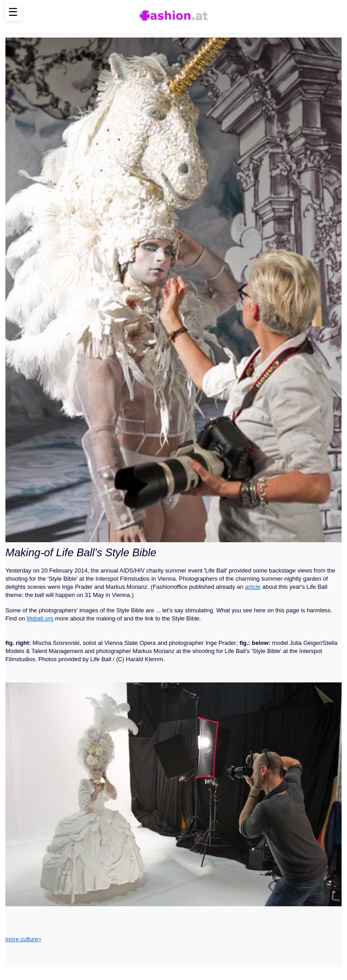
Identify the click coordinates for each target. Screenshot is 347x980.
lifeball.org (40, 618)
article (253, 587)
